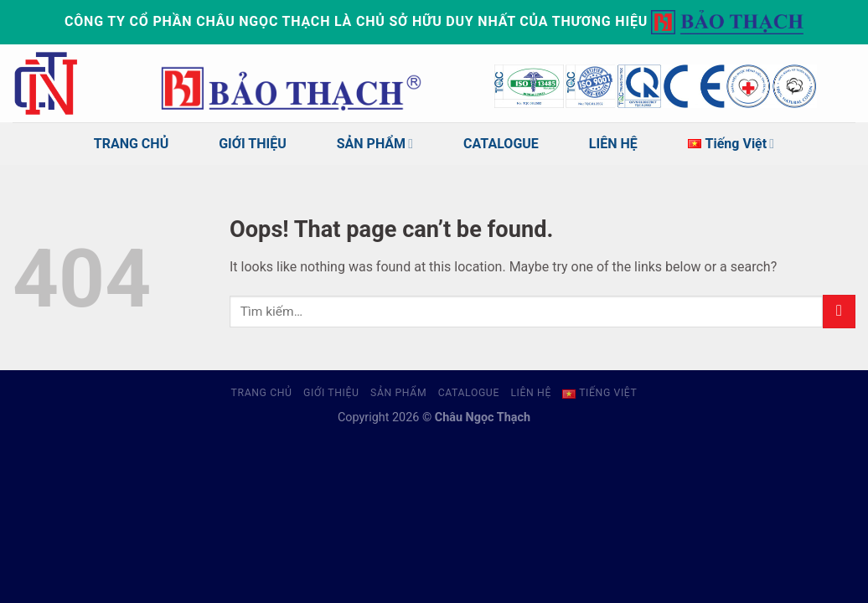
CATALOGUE (501, 144)
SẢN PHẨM (375, 144)
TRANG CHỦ (131, 144)
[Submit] (839, 311)
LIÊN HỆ (613, 144)
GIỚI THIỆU (253, 144)
